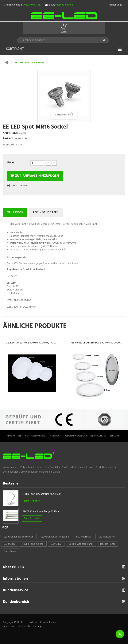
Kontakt (55, 436)
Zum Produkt (32, 501)
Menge (10, 162)
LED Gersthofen (107, 537)
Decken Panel (108, 544)
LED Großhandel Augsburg (55, 537)
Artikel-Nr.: (10, 133)
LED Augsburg (84, 537)
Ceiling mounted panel (81, 544)
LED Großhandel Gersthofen (19, 537)
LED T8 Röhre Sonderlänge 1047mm (41, 512)
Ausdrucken (20, 186)
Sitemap (115, 436)
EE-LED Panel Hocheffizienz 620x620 (41, 494)
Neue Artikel (14, 436)
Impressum (9, 626)
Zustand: (8, 139)
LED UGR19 (9, 544)
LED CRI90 (56, 544)
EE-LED (26, 622)
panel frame (10, 551)
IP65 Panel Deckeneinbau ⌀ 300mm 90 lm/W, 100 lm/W (96, 343)
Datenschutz (24, 626)
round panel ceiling (33, 544)
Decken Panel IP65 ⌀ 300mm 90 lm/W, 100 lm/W (32, 343)
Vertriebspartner (36, 436)
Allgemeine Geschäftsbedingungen (85, 436)
